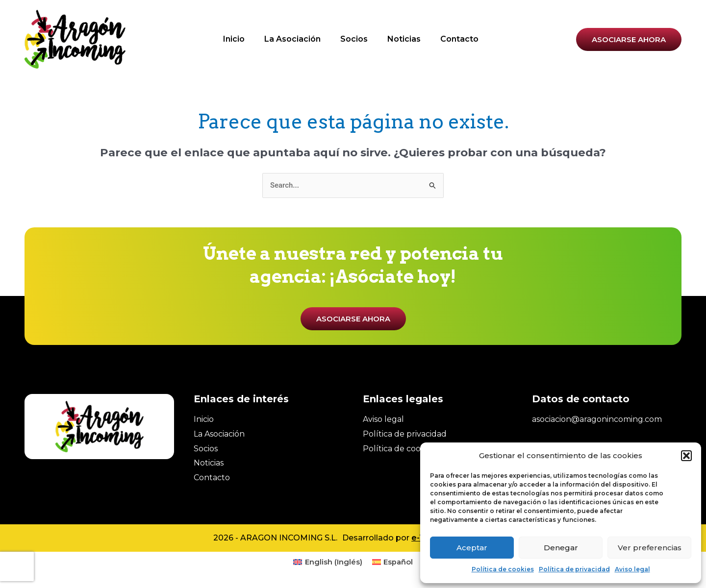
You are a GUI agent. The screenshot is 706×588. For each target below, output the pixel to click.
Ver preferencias (650, 548)
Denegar (561, 548)
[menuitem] (328, 563)
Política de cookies (503, 569)
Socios (354, 39)
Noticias (404, 39)
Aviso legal (632, 569)
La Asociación (292, 39)
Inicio (234, 39)
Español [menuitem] (399, 563)
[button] (686, 456)
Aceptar (472, 548)
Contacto (459, 39)
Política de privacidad (574, 569)
